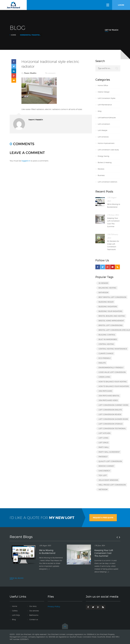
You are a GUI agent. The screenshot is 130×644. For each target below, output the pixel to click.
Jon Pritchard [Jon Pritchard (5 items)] (105, 391)
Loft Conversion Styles (107, 98)
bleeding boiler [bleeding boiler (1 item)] (106, 302)
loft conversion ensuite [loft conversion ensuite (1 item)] (110, 410)
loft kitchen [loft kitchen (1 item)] (104, 433)
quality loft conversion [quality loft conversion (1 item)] (110, 461)
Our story (33, 606)
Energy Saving (103, 156)
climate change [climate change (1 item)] (106, 353)
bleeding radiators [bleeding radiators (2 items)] (108, 307)
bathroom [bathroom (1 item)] (103, 292)
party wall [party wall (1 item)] (104, 447)
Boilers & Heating (105, 162)
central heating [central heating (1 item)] (106, 344)
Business (101, 175)
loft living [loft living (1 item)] (104, 438)
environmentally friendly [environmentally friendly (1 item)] (111, 367)
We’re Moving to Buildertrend (114, 206)
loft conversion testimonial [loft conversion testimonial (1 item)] (112, 428)
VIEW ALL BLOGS (17, 578)
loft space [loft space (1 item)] (104, 443)
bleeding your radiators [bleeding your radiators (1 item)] (110, 311)
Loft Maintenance (105, 105)
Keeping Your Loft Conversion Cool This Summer (113, 222)
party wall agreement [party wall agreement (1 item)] (109, 452)
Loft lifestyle (103, 130)
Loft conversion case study (108, 150)
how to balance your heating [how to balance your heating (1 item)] (113, 382)
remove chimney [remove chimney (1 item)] (106, 466)
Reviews (101, 169)
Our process (34, 611)
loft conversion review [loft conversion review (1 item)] (110, 414)
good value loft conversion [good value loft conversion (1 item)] (112, 372)
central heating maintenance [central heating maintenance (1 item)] (113, 349)
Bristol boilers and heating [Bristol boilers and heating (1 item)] (112, 316)
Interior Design (104, 92)
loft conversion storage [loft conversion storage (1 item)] (111, 424)
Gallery (15, 611)
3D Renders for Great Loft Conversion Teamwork (113, 245)
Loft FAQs (16, 615)
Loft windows (103, 137)
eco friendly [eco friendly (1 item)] (105, 358)
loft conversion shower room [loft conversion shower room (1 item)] (113, 419)
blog (100, 111)
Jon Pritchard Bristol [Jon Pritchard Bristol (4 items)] (109, 396)
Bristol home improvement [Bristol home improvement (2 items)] (111, 321)
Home (13, 35)
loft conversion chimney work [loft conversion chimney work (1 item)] (113, 405)
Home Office (103, 85)
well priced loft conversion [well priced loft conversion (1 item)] (112, 485)
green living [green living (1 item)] (104, 377)
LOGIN (121, 5)
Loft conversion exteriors (107, 182)
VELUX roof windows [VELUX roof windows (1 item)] (108, 480)
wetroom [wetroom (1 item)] (103, 489)
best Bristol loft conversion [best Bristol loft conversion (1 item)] (112, 297)
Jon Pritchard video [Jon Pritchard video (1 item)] (108, 400)
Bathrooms (34, 615)
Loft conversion (104, 124)
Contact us (34, 619)
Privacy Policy (54, 607)
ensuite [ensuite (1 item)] (102, 363)
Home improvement (106, 143)
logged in (26, 161)
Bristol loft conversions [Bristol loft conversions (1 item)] (111, 325)
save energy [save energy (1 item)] (104, 471)
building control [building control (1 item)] (107, 335)
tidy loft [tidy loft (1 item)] (103, 475)
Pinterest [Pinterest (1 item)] (103, 457)
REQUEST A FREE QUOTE (103, 518)
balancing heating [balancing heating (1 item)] (107, 288)
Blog (14, 619)
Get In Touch (112, 30)
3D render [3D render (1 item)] (103, 283)
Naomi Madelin (30, 73)
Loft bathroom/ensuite (107, 118)
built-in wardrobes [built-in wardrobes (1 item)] (108, 339)
